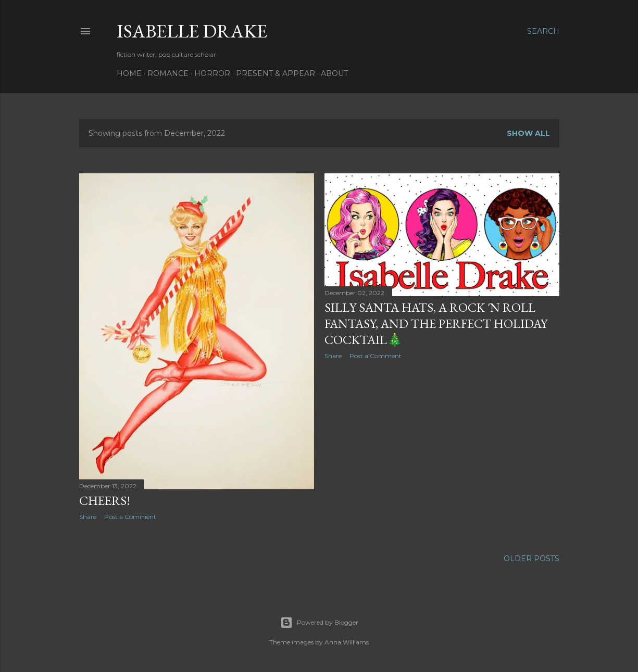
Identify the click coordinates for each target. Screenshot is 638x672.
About (334, 73)
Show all (528, 133)
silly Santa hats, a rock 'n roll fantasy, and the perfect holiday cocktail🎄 (436, 324)
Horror (212, 73)
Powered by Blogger (319, 623)
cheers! (105, 500)
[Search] (543, 31)
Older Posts (531, 559)
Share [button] (88, 517)
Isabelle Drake (192, 31)
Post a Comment (130, 517)
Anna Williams (347, 642)
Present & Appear (276, 73)
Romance (168, 73)
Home (129, 73)
